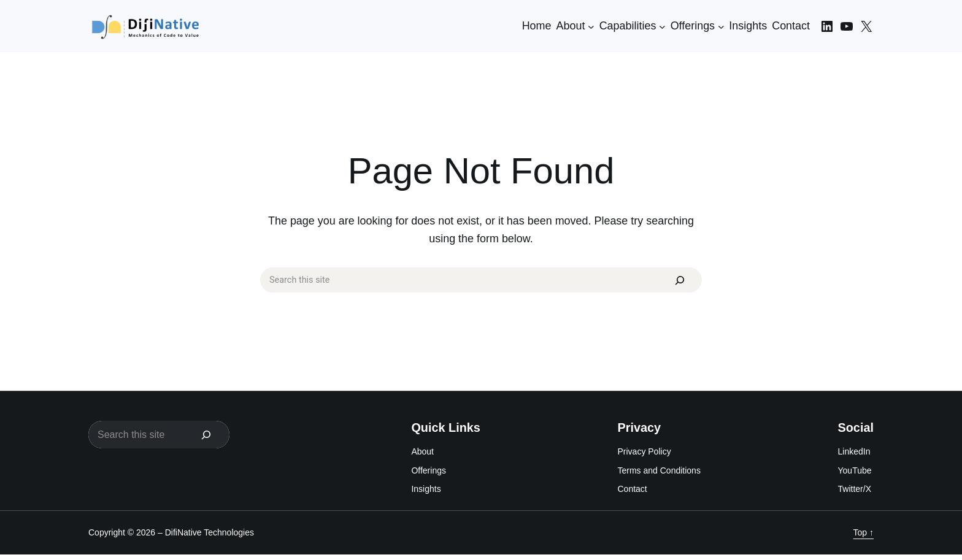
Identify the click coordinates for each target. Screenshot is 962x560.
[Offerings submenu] (721, 26)
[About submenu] (591, 26)
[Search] (674, 283)
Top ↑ (864, 538)
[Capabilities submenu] (662, 26)
